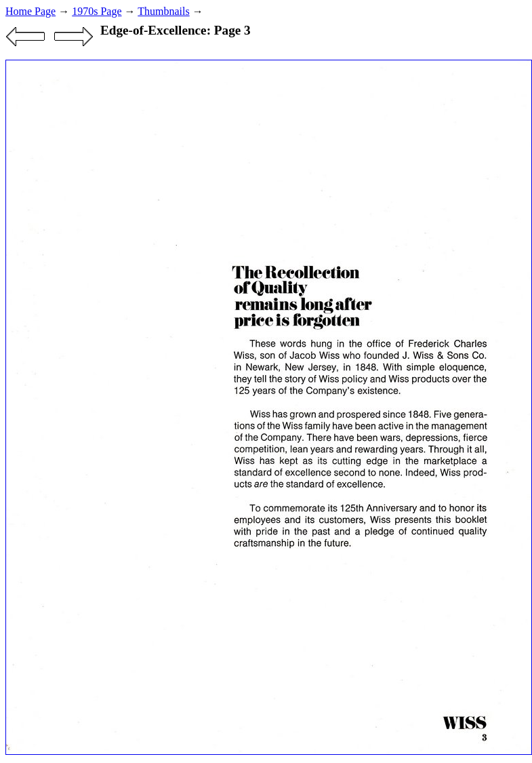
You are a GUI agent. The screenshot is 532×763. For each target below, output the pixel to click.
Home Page (30, 11)
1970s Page (97, 11)
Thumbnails (163, 11)
